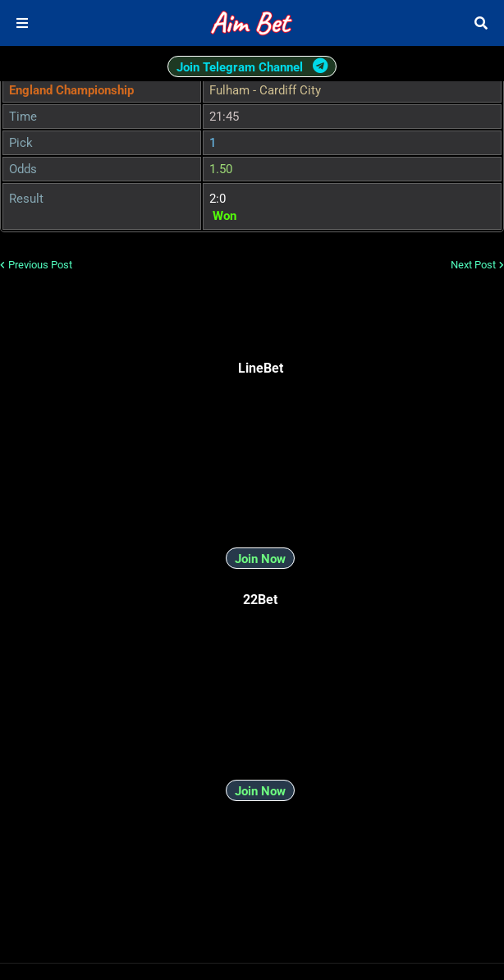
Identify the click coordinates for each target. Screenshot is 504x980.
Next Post (473, 265)
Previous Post (40, 265)
